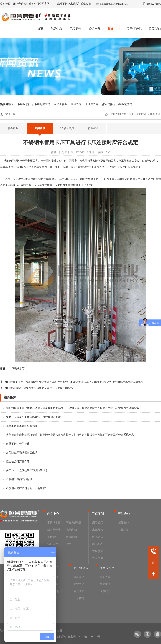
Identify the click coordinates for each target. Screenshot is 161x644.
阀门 (50, 551)
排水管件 (107, 104)
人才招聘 (79, 598)
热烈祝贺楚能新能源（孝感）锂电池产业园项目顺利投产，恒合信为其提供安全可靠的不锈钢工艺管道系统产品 (70, 435)
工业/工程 (98, 558)
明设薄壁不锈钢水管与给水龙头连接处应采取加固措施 (37, 388)
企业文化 (79, 584)
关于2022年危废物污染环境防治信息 (27, 470)
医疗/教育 (98, 537)
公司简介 (79, 577)
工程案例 (75, 29)
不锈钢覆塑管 (124, 104)
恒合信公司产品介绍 (18, 461)
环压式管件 (72, 530)
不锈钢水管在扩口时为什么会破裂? (26, 488)
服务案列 (13, 128)
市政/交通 (98, 551)
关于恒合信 (134, 29)
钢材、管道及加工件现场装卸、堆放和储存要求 (33, 417)
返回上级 (11, 114)
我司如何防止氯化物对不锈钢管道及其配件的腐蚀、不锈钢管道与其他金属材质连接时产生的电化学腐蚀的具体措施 (72, 382)
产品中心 (56, 29)
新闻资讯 (155, 114)
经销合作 (95, 29)
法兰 (68, 544)
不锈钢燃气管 (42, 104)
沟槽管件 (76, 104)
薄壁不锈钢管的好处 (18, 444)
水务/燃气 (98, 530)
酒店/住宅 (98, 523)
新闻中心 (114, 29)
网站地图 (57, 631)
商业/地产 (98, 544)
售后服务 (105, 584)
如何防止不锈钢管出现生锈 (22, 453)
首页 (40, 29)
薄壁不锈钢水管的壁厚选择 (22, 426)
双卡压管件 (60, 104)
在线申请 (124, 530)
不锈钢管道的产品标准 (19, 479)
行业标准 (93, 128)
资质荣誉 (79, 591)
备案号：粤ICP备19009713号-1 (85, 637)
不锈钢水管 (24, 104)
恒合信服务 (107, 568)
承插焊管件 (92, 104)
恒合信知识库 (66, 128)
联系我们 (155, 29)
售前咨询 (105, 577)
